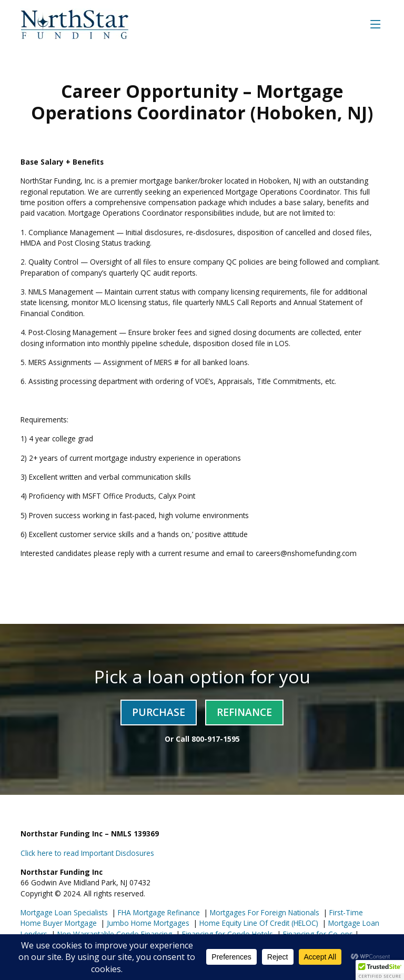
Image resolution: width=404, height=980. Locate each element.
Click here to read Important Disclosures (87, 853)
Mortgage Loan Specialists (64, 912)
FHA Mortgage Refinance (159, 912)
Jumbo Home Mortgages (147, 923)
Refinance (244, 712)
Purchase (159, 712)
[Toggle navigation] (376, 24)
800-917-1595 (216, 739)
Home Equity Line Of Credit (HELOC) (258, 923)
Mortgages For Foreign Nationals (264, 912)
